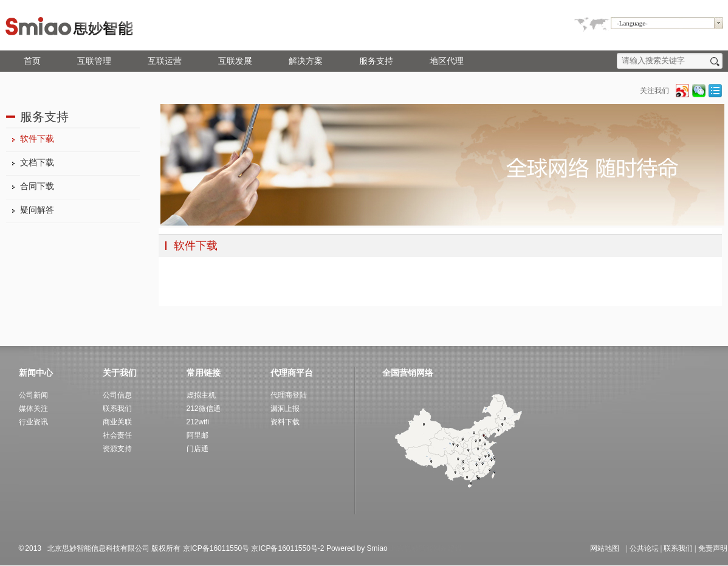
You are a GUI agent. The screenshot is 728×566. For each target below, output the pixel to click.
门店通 (197, 449)
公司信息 (117, 395)
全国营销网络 (408, 373)
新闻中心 (36, 373)
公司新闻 (33, 395)
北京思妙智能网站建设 (426, 548)
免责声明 (713, 548)
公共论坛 (644, 548)
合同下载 (37, 186)
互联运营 (165, 61)
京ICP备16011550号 (216, 548)
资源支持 (117, 449)
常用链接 (204, 373)
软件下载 (37, 139)
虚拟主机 (201, 395)
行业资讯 (33, 422)
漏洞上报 (285, 409)
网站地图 (605, 548)
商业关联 (117, 422)
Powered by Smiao (358, 548)
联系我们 (678, 548)
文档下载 (37, 163)
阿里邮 (197, 435)
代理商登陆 (289, 395)
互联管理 (94, 61)
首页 (32, 61)
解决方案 (306, 61)
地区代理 (447, 61)
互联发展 (235, 61)
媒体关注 (33, 409)
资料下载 (285, 422)
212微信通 (204, 409)
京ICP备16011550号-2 (287, 548)
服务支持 (376, 61)
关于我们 (120, 373)
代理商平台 (292, 373)
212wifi (198, 422)
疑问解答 (37, 210)
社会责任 (117, 435)
